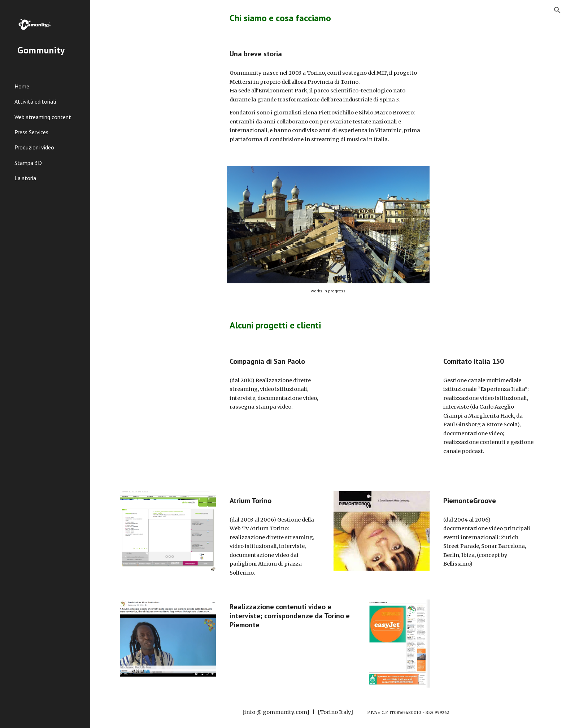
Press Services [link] (31, 132)
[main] (328, 18)
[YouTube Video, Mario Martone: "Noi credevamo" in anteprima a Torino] (382, 380)
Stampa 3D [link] (28, 163)
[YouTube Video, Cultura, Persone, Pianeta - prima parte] (168, 381)
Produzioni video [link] (34, 147)
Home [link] (22, 86)
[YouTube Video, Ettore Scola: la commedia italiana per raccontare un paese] (382, 446)
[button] (557, 10)
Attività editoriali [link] (35, 101)
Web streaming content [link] (43, 117)
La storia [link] (25, 178)
